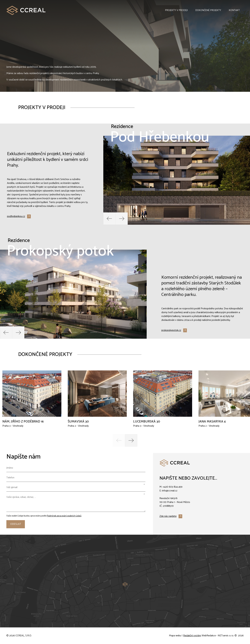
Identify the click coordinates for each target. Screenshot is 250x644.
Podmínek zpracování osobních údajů (64, 516)
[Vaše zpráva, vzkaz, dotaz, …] (76, 503)
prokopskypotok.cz (171, 330)
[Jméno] (76, 468)
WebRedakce (209, 636)
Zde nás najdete (168, 516)
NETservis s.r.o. (226, 636)
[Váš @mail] (76, 488)
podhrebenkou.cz (16, 216)
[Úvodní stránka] (26, 10)
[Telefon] (76, 478)
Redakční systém (192, 636)
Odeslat (16, 524)
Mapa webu (175, 636)
